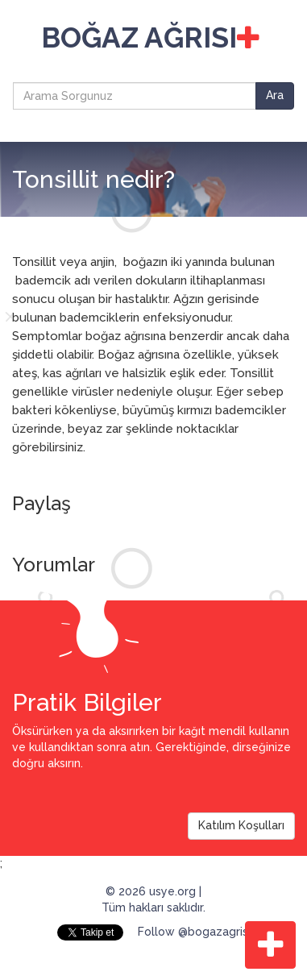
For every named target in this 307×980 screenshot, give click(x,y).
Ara (275, 95)
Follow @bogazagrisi (194, 932)
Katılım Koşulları (241, 825)
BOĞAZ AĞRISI (150, 37)
